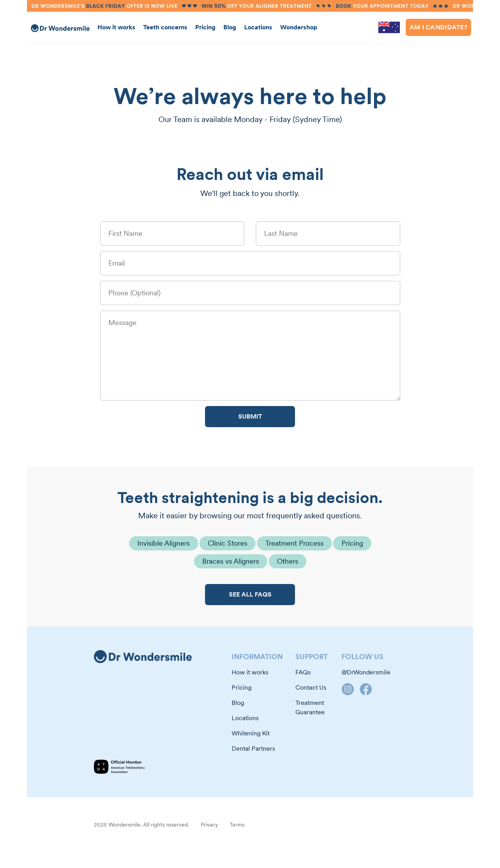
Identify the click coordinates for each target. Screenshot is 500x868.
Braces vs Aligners (231, 561)
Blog (230, 27)
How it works (116, 27)
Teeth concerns (165, 27)
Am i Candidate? (438, 27)
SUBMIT (250, 416)
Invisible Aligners (164, 543)
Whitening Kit (251, 733)
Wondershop (299, 27)
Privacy (209, 825)
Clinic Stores (228, 543)
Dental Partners (253, 748)
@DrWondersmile (366, 672)
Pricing (205, 27)
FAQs (303, 672)
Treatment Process (294, 543)
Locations (258, 27)
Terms (237, 825)
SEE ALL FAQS (250, 594)
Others (288, 561)
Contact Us (311, 687)
